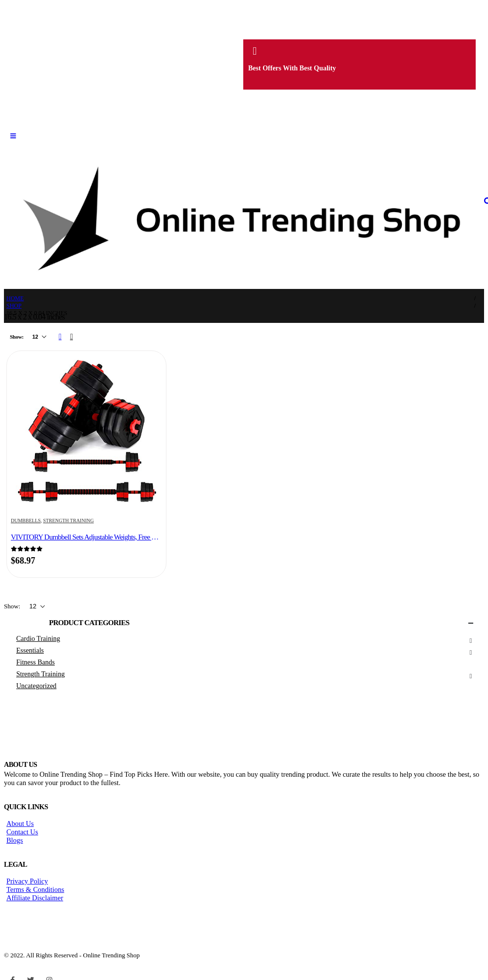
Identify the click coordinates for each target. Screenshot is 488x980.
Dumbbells (26, 521)
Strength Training (69, 521)
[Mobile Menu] (13, 136)
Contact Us (22, 832)
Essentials (30, 650)
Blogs (15, 840)
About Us (20, 823)
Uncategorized (36, 686)
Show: (17, 337)
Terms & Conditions (35, 889)
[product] (86, 432)
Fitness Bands (35, 662)
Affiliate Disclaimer (35, 898)
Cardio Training (38, 639)
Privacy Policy (27, 881)
